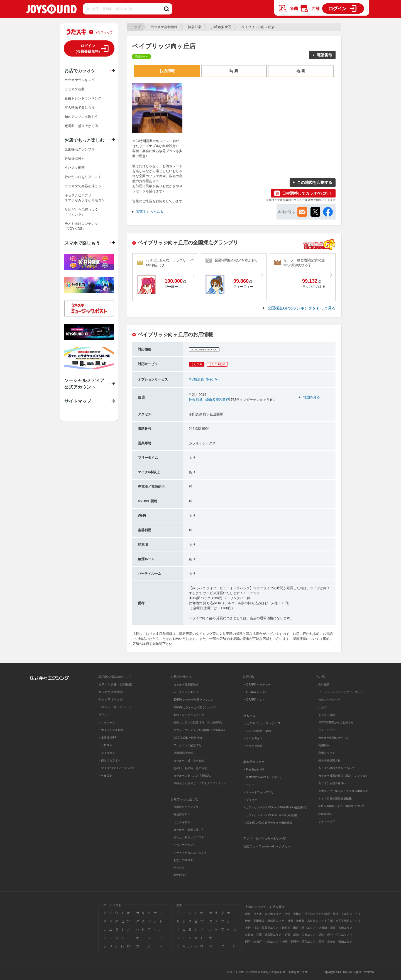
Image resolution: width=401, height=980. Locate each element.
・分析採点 (105, 745)
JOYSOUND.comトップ (114, 677)
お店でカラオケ (80, 70)
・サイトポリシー (327, 730)
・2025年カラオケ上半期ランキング (193, 707)
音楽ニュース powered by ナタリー (267, 846)
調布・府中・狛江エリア (334, 935)
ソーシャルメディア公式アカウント (84, 384)
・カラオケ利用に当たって (332, 738)
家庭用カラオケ (254, 762)
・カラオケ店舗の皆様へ (331, 783)
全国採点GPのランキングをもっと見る (301, 308)
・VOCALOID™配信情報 (186, 738)
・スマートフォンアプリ (258, 792)
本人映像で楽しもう (80, 108)
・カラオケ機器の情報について (335, 768)
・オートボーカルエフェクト (189, 853)
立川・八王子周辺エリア (343, 921)
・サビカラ (178, 868)
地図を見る (312, 397)
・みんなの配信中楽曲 (257, 731)
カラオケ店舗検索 (111, 692)
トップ (136, 27)
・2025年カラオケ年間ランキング (192, 700)
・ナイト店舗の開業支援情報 (334, 799)
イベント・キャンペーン (115, 707)
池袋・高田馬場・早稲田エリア (265, 921)
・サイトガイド (253, 738)
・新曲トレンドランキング (187, 715)
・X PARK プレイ (254, 700)
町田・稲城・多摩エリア (300, 935)
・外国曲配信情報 (182, 753)
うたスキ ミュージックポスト (263, 723)
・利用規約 (322, 745)
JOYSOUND (52, 10)
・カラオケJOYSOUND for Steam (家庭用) (270, 815)
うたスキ (104, 715)
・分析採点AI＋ (180, 814)
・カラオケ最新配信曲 (185, 685)
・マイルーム (107, 722)
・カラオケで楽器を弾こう (187, 830)
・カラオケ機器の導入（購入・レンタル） (342, 776)
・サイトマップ (325, 821)
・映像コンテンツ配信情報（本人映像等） (197, 722)
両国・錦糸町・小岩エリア (262, 942)
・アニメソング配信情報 (186, 745)
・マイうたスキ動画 (111, 730)
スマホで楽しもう (82, 243)
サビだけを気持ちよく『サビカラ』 (81, 212)
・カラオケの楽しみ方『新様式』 (192, 776)
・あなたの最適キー (183, 860)
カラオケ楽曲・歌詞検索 (115, 684)
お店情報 (167, 71)
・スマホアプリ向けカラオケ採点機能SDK (342, 791)
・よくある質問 (326, 715)
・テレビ (249, 785)
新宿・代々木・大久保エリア (263, 914)
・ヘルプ (321, 707)
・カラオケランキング (185, 692)
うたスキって (104, 32)
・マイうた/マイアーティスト (117, 768)
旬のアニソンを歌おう (81, 117)
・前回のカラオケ (109, 760)
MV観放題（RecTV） (205, 379)
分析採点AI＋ (74, 159)
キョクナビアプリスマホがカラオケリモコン (85, 198)
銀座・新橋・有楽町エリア (341, 914)
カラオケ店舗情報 (164, 27)
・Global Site (324, 814)
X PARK (249, 677)
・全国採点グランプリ (185, 807)
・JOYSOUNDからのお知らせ (335, 722)
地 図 (301, 71)
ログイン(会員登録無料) (88, 49)
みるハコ (249, 716)
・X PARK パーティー (257, 685)
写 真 (234, 71)
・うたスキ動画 (180, 822)
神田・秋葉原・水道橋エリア (306, 921)
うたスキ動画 (75, 168)
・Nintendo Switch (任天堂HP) (262, 777)
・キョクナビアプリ (183, 845)
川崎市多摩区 (221, 27)
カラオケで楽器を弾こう (83, 186)
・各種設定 (105, 776)
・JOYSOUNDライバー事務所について (340, 806)
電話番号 (324, 55)
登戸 (226, 400)
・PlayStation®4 (254, 770)
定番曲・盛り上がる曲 (81, 126)
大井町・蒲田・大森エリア (336, 928)
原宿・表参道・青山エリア (336, 942)
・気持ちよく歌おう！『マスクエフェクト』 (199, 783)
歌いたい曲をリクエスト (83, 177)
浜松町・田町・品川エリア (299, 928)
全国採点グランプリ (80, 149)
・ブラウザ (250, 800)
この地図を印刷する (315, 182)
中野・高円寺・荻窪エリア (299, 942)
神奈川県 (194, 27)
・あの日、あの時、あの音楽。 (190, 768)
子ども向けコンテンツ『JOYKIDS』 (81, 226)
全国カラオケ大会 (111, 699)
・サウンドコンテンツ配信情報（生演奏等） (199, 730)
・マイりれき (107, 753)
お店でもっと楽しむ (84, 140)
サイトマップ (78, 401)
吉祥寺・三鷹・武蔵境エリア (263, 935)
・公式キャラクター (328, 700)
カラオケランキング (80, 80)
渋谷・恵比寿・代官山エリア (303, 914)
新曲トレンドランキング (83, 98)
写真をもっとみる (150, 212)
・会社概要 (322, 685)
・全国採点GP (107, 738)
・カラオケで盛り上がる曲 (187, 761)
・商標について (325, 753)
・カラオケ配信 (253, 746)
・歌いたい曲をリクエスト (187, 837)
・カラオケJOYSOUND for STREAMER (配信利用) (275, 807)
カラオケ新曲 (75, 89)
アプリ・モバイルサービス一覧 (265, 838)
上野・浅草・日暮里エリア (262, 928)
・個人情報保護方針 (328, 761)
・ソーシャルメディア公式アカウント (339, 692)
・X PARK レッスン (255, 692)
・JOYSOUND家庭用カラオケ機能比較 (268, 823)
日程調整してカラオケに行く (307, 193)
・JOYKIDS (178, 875)
